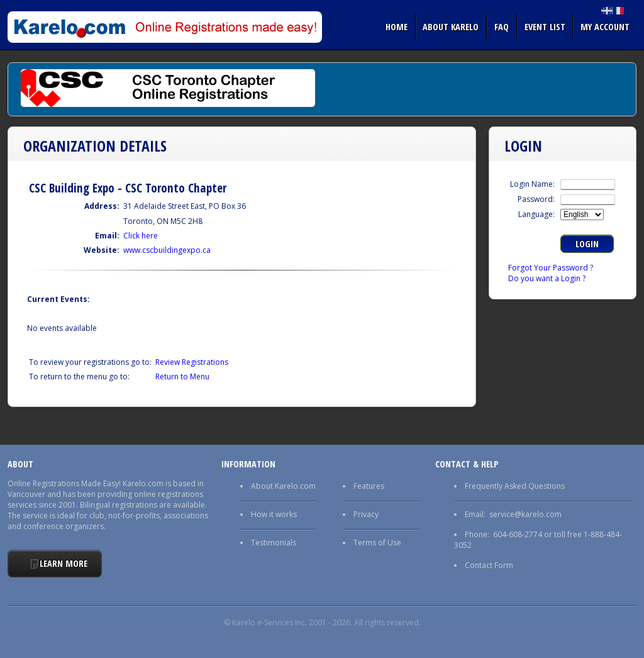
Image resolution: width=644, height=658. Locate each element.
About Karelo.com (283, 486)
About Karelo (451, 26)
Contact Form (489, 565)
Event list (545, 26)
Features (369, 486)
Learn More (64, 563)
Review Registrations (192, 362)
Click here (141, 236)
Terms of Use (377, 543)
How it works (274, 514)
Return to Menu (182, 376)
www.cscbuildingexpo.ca (167, 250)
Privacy (366, 514)
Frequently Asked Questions (515, 486)
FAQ (502, 26)
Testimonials (274, 543)
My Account (605, 26)
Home (397, 26)
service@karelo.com (525, 514)
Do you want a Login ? (547, 278)
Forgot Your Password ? (551, 268)
